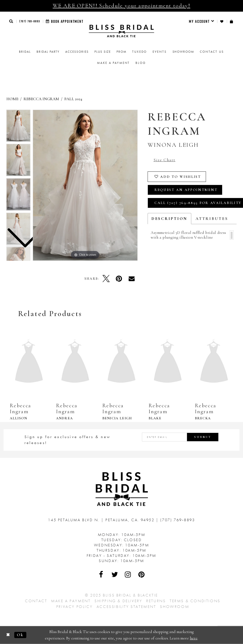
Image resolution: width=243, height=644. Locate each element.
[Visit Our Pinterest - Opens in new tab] (142, 574)
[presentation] (29, 362)
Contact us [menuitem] (212, 52)
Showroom (175, 606)
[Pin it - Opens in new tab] (119, 279)
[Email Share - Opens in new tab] (132, 279)
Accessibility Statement (126, 606)
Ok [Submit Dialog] (20, 635)
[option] (18, 161)
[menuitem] (202, 21)
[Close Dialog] (8, 635)
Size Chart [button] (164, 160)
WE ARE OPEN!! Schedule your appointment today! (121, 6)
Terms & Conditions (195, 601)
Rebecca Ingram (41, 99)
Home (12, 99)
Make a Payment (71, 601)
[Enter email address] (180, 437)
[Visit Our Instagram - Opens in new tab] (128, 574)
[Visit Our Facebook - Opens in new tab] (101, 574)
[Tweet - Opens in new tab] (106, 279)
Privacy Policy (74, 606)
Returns (156, 601)
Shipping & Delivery (118, 601)
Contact (36, 601)
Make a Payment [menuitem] (113, 63)
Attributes (212, 219)
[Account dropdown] (202, 21)
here (194, 638)
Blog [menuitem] (141, 63)
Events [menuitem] (160, 52)
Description (169, 219)
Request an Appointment (186, 190)
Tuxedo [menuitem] (140, 52)
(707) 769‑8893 (30, 21)
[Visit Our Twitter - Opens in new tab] (115, 574)
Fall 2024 (73, 99)
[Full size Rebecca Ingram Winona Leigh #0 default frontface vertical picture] (85, 185)
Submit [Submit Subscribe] (203, 437)
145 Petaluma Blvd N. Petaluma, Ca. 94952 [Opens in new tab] (102, 520)
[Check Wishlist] (222, 21)
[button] (11, 21)
